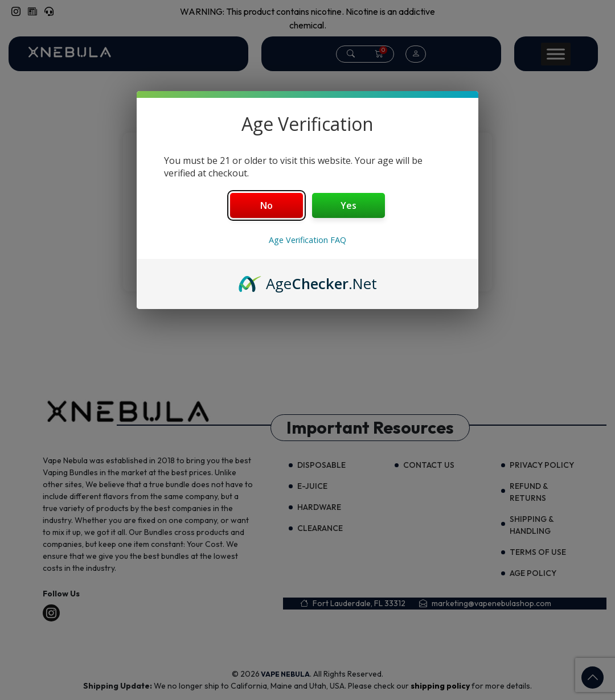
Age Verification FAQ (307, 240)
